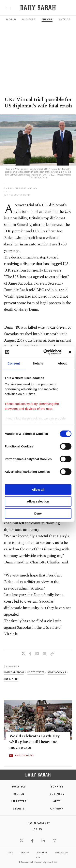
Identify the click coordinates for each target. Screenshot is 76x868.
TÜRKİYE (57, 787)
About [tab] (62, 363)
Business (57, 794)
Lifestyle (19, 801)
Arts (57, 801)
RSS (38, 857)
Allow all (38, 489)
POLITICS (19, 787)
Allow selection (38, 501)
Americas (65, 19)
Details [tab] (38, 363)
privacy (25, 853)
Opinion (57, 809)
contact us (62, 853)
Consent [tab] (14, 363)
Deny (38, 513)
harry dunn (11, 679)
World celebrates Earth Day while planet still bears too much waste (34, 742)
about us (42, 853)
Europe (47, 19)
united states (36, 672)
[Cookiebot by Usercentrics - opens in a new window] (45, 352)
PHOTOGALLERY (25, 756)
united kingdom (14, 672)
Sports (19, 809)
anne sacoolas (57, 672)
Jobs (10, 853)
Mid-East (29, 19)
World (11, 19)
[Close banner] (70, 352)
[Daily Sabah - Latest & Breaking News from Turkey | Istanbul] (38, 8)
